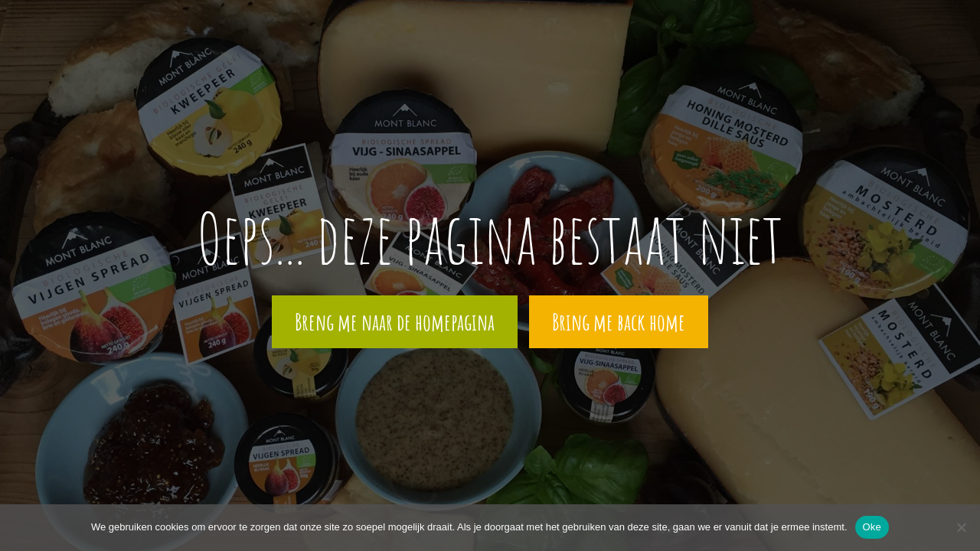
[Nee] (961, 527)
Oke (872, 527)
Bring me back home (619, 322)
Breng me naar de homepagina (395, 322)
